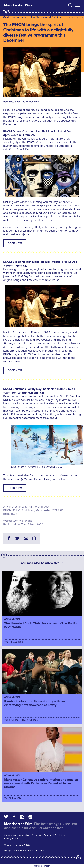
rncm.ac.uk (10, 514)
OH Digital (39, 851)
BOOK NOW (15, 243)
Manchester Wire (18, 5)
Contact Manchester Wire (17, 835)
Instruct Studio (19, 851)
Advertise (36, 835)
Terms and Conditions (54, 835)
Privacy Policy (11, 839)
